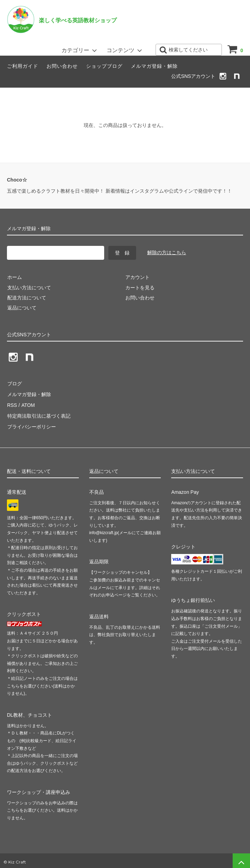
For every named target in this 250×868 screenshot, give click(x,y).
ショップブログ (104, 66)
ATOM (28, 404)
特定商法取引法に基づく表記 (39, 414)
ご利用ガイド (23, 66)
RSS (12, 404)
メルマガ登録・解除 (154, 66)
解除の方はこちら (167, 252)
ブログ (14, 383)
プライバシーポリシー (31, 424)
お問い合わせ (62, 66)
